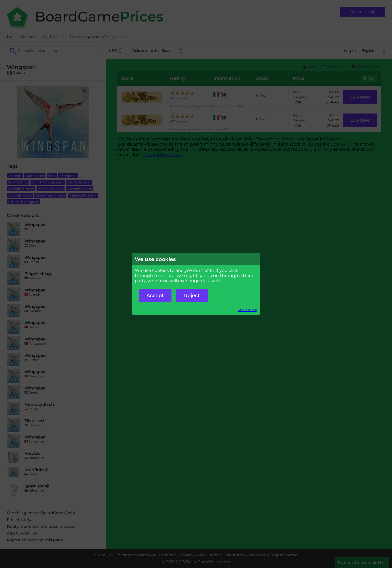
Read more (247, 310)
